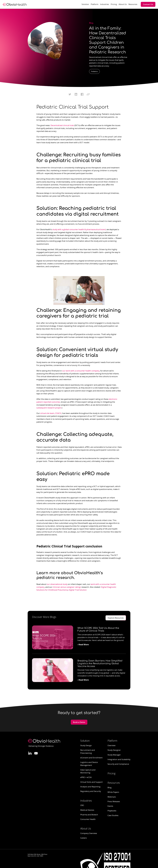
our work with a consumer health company (81, 371)
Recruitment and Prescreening (88, 751)
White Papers (113, 792)
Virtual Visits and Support (91, 782)
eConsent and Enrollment (91, 758)
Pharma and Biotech (89, 815)
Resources (133, 4)
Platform (95, 4)
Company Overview (89, 833)
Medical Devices (87, 810)
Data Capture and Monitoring (88, 771)
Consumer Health (88, 819)
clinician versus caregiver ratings (67, 587)
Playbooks (112, 811)
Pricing (114, 4)
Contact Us (148, 4)
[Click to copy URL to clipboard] (88, 94)
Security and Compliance (118, 764)
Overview (111, 745)
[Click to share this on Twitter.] (70, 94)
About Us (123, 4)
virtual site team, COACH (51, 413)
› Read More (83, 645)
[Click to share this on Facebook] (82, 94)
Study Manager (114, 755)
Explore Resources (116, 618)
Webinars (112, 797)
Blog (110, 787)
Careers (84, 838)
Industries (105, 4)
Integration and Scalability (119, 759)
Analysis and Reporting (90, 787)
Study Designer (114, 750)
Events (110, 806)
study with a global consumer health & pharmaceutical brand (79, 229)
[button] (85, 4)
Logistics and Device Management (89, 764)
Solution (85, 4)
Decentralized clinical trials (62, 125)
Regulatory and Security (91, 791)
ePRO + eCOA (86, 777)
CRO (82, 805)
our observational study (57, 584)
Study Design (86, 745)
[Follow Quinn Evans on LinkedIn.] (30, 753)
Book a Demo (79, 722)
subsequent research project (49, 408)
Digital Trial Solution (78, 590)
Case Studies (113, 815)
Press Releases (114, 801)
